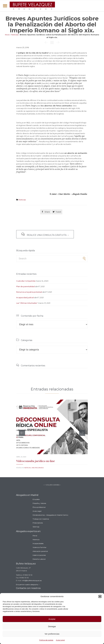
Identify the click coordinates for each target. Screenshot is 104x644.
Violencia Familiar (40, 547)
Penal (35, 536)
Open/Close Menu (5, 6)
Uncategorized (38, 468)
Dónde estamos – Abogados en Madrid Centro (50, 515)
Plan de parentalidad (25, 286)
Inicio (7, 35)
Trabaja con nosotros (41, 519)
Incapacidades (38, 543)
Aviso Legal (60, 640)
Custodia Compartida (26, 281)
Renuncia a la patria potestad (29, 292)
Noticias (15, 35)
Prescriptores (38, 523)
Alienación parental (40, 551)
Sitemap (36, 527)
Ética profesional (39, 507)
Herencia (36, 540)
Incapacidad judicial (25, 297)
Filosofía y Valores (39, 503)
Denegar (52, 626)
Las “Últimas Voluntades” (27, 303)
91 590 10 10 (28, 575)
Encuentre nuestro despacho (27, 585)
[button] (100, 596)
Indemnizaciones (39, 555)
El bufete (36, 499)
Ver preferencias (52, 634)
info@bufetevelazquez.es (32, 580)
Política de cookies (46, 640)
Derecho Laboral (39, 559)
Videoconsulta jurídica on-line (36, 461)
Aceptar (52, 619)
